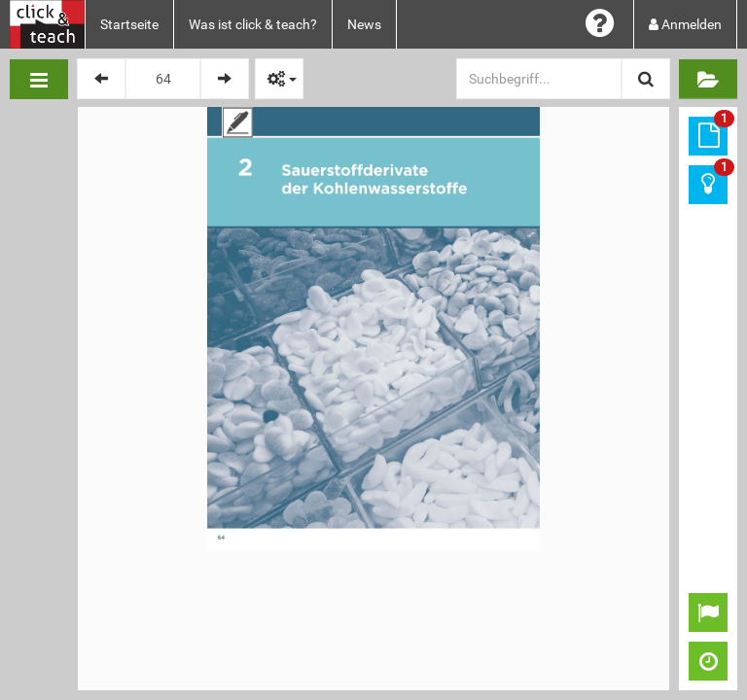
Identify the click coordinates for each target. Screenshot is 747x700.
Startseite (129, 24)
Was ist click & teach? (253, 24)
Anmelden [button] (685, 24)
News (364, 24)
